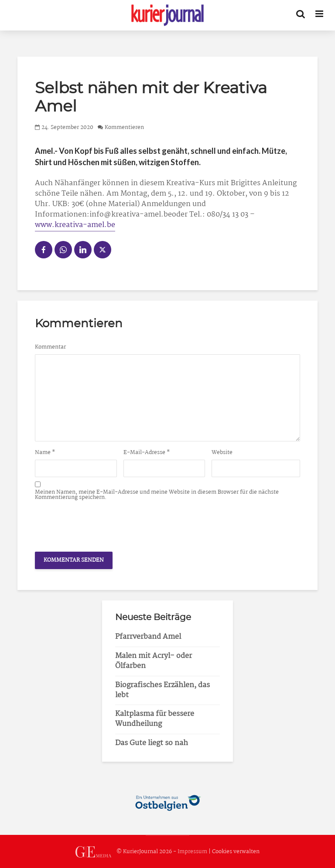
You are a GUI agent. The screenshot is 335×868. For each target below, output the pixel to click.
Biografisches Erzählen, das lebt (162, 690)
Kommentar (50, 347)
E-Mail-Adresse (147, 453)
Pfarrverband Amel (148, 637)
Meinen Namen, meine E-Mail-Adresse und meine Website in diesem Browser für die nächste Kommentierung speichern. (157, 495)
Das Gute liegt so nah (152, 743)
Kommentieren (124, 127)
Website (222, 453)
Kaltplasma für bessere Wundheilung (155, 719)
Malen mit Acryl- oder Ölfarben (154, 661)
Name (45, 453)
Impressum (192, 852)
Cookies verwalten (236, 852)
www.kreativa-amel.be (75, 225)
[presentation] (101, 524)
